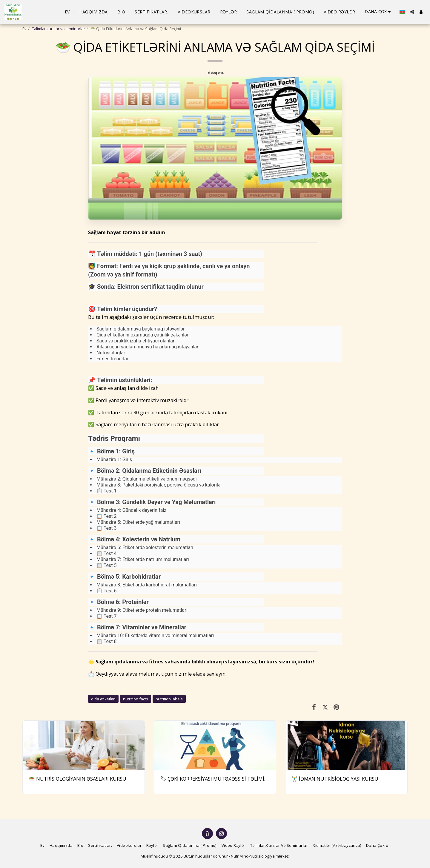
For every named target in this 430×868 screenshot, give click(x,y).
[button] (412, 12)
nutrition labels (169, 699)
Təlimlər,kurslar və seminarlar (59, 29)
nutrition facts (136, 699)
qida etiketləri (103, 699)
